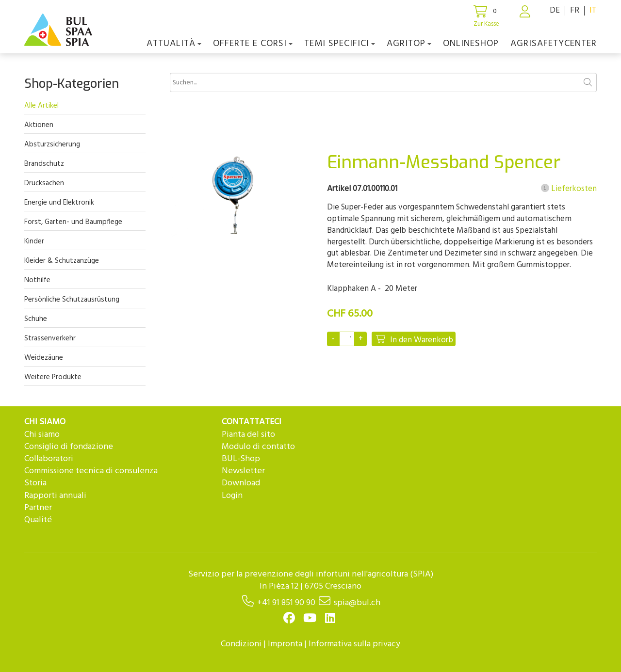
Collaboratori (49, 459)
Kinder (34, 241)
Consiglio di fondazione (69, 447)
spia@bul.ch (357, 603)
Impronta (285, 644)
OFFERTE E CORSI (253, 44)
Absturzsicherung (52, 144)
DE (555, 10)
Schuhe (36, 319)
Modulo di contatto (258, 447)
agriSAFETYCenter (554, 44)
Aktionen (39, 125)
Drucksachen (44, 183)
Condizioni (241, 644)
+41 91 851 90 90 (286, 603)
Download (241, 483)
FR (575, 10)
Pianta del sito (248, 435)
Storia (35, 483)
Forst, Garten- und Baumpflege (73, 222)
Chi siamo (42, 435)
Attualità (174, 44)
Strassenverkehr (50, 338)
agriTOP (409, 44)
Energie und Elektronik (59, 203)
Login (232, 496)
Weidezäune (44, 358)
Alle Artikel (41, 106)
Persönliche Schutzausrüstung (72, 300)
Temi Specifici (340, 44)
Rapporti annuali (55, 496)
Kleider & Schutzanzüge (62, 261)
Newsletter (243, 471)
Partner (38, 508)
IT (593, 10)
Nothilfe (37, 280)
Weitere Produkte (53, 377)
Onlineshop (471, 44)
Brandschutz (44, 164)
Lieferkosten (569, 189)
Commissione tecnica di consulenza (91, 471)
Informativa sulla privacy (354, 644)
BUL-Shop (241, 459)
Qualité (38, 520)
